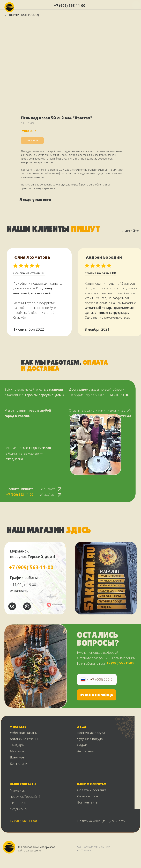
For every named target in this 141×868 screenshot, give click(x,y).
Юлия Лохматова (32, 257)
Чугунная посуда (90, 739)
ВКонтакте (48, 489)
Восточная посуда (91, 733)
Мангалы (17, 751)
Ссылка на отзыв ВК (100, 273)
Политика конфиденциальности (101, 821)
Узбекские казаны (24, 733)
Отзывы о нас (88, 796)
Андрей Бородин (104, 257)
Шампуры (18, 757)
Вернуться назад (24, 15)
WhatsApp (47, 494)
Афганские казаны (24, 739)
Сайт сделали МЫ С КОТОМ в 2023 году (94, 848)
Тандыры (17, 745)
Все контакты (88, 802)
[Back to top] (4, 863)
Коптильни (19, 764)
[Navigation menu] (136, 5)
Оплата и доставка (92, 790)
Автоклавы (86, 751)
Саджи (82, 745)
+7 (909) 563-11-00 (70, 5)
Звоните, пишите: (20, 489)
